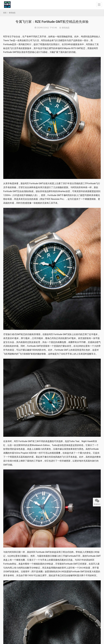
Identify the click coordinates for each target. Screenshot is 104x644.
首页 (5, 13)
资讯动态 (66, 28)
